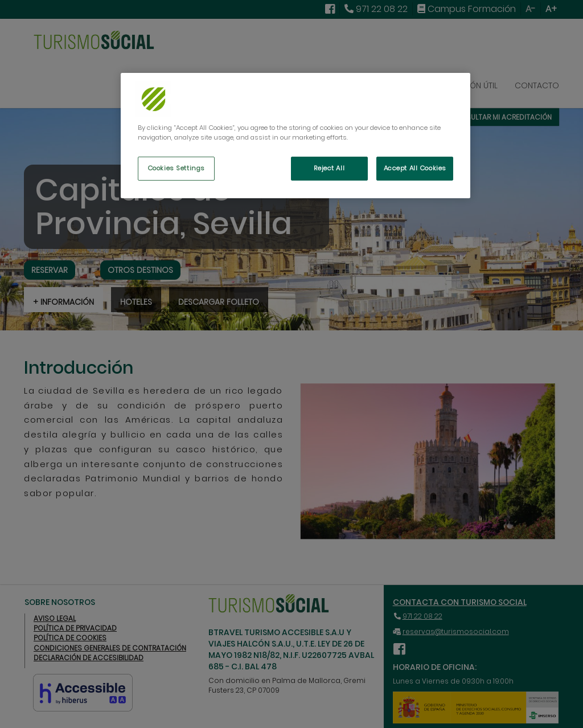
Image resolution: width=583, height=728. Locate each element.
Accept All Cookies (415, 168)
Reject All (329, 168)
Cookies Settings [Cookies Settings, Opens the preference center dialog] (176, 168)
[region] (295, 136)
